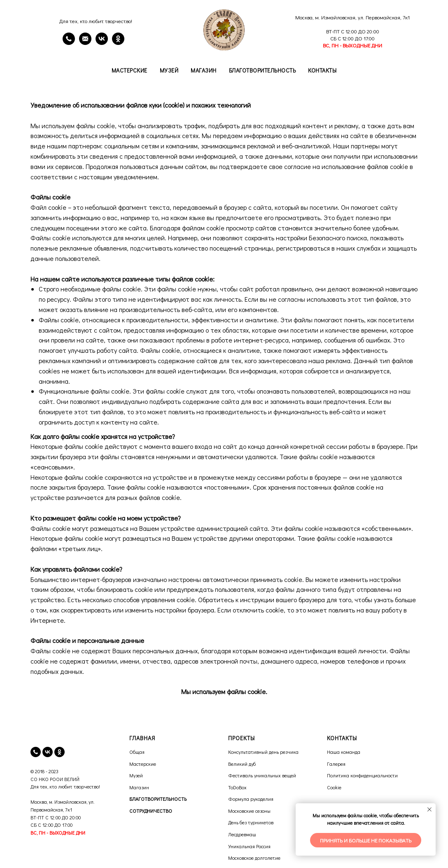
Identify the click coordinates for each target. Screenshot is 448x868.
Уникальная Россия (249, 846)
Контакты (322, 70)
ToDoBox (237, 787)
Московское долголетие (254, 858)
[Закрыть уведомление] (429, 809)
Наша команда (344, 752)
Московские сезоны (249, 811)
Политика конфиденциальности (362, 775)
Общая (137, 752)
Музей (169, 70)
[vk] (48, 752)
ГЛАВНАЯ (142, 738)
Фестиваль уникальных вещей (262, 775)
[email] (85, 43)
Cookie (334, 787)
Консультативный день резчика (263, 752)
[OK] (118, 43)
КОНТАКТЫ (342, 738)
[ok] (59, 752)
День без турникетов (251, 822)
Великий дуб (242, 764)
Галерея (336, 764)
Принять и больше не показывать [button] (366, 840)
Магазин (204, 70)
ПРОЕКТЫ (241, 738)
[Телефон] (69, 43)
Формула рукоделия (251, 799)
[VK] (102, 43)
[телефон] (36, 752)
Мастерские (129, 70)
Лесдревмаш (242, 834)
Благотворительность (262, 70)
